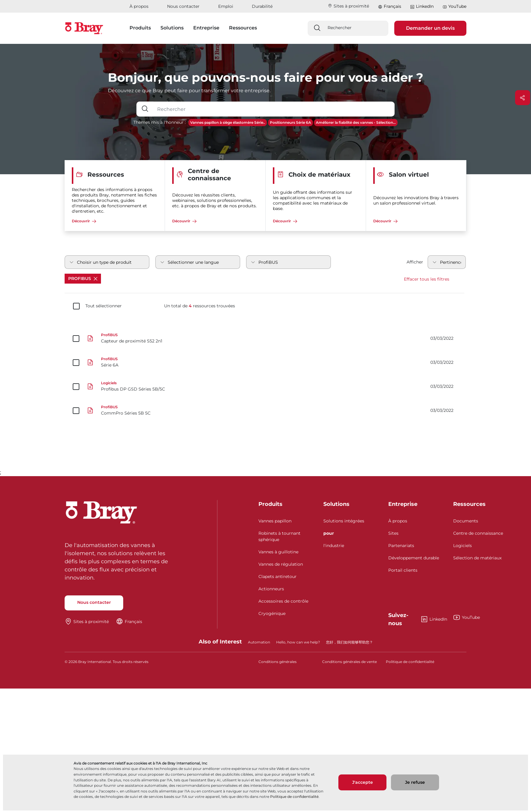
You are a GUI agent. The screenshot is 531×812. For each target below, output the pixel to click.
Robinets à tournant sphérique (279, 536)
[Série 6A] (265, 363)
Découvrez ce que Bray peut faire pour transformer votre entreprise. (189, 91)
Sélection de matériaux (477, 558)
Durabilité (262, 6)
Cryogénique (272, 613)
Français (392, 6)
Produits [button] (140, 28)
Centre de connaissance (478, 533)
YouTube (455, 7)
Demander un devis (430, 28)
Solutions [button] (172, 28)
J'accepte (363, 782)
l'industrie (334, 546)
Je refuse (415, 782)
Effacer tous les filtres (427, 279)
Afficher (415, 262)
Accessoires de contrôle (283, 601)
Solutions (336, 504)
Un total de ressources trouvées (200, 306)
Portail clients (403, 570)
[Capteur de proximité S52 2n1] (265, 339)
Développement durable (414, 558)
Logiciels (462, 546)
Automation (259, 642)
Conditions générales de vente (349, 662)
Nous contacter (183, 6)
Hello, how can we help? (298, 642)
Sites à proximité (348, 6)
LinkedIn (422, 7)
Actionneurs (271, 589)
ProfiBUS (83, 278)
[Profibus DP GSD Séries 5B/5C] (265, 387)
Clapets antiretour (278, 576)
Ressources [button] (243, 28)
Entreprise (403, 504)
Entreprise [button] (206, 28)
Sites (393, 533)
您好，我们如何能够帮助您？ (349, 642)
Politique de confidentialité (294, 797)
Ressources (469, 504)
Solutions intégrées (344, 521)
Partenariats (401, 546)
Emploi (226, 6)
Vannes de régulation (281, 564)
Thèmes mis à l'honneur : (160, 122)
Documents (466, 521)
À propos (139, 6)
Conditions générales (278, 662)
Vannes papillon (275, 521)
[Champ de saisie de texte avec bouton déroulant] (274, 109)
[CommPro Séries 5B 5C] (265, 411)
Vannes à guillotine (278, 552)
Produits (270, 504)
